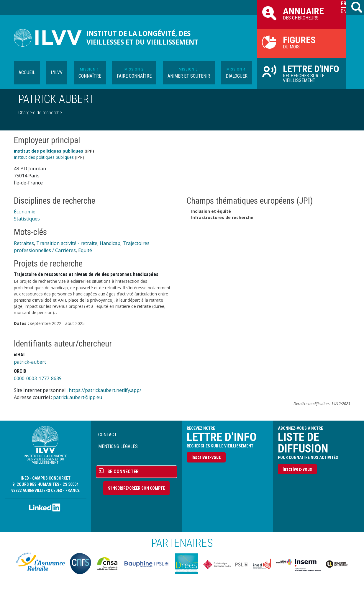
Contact (108, 435)
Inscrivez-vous (206, 457)
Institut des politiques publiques (49, 151)
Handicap (110, 243)
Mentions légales (118, 446)
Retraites (24, 243)
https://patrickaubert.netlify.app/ (105, 390)
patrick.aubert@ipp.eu (78, 397)
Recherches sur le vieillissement (301, 73)
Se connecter (123, 471)
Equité (85, 250)
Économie (25, 212)
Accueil (27, 72)
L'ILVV (57, 72)
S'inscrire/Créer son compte (136, 488)
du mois (301, 42)
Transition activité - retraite (67, 243)
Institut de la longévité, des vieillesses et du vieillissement (142, 38)
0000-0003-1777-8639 (38, 378)
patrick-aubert (30, 362)
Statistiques (27, 219)
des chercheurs (301, 13)
